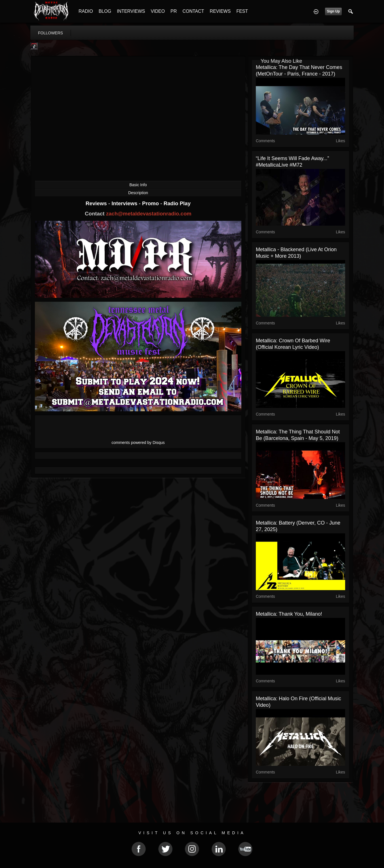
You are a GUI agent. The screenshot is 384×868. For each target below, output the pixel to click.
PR (174, 11)
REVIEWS (220, 11)
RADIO (86, 11)
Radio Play (177, 203)
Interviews (125, 203)
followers (50, 33)
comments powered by (138, 443)
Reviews (97, 203)
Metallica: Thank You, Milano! (289, 614)
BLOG (105, 11)
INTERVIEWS (131, 11)
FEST (242, 11)
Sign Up (333, 11)
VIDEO (158, 11)
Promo (151, 203)
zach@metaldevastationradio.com (149, 214)
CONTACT (193, 11)
